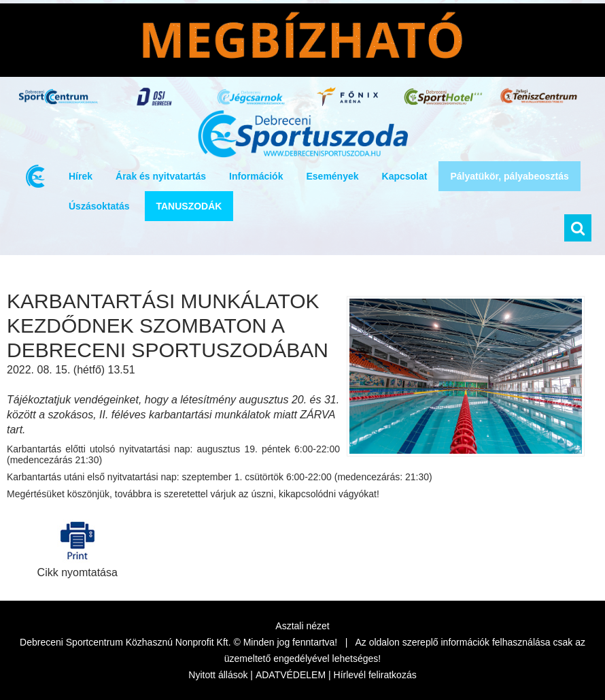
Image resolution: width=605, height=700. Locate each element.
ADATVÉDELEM (291, 675)
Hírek (81, 176)
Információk (256, 176)
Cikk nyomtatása (77, 546)
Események (332, 176)
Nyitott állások (218, 675)
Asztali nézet (302, 626)
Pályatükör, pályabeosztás (509, 176)
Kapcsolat (405, 176)
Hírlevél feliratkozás (375, 675)
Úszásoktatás (99, 206)
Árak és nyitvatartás (161, 176)
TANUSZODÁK (189, 206)
